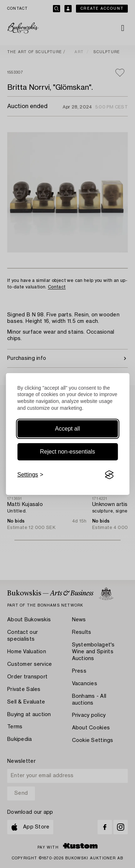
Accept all (67, 429)
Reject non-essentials (67, 452)
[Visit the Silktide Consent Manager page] (109, 475)
